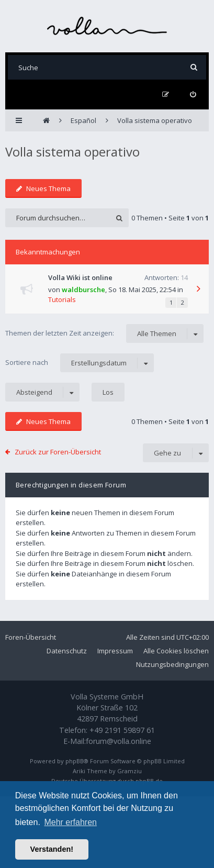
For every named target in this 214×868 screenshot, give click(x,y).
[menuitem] (193, 94)
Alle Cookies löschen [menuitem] (176, 651)
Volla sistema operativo (72, 152)
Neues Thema (43, 188)
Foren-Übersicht (31, 637)
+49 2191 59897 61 (122, 730)
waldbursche (83, 290)
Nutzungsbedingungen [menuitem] (172, 664)
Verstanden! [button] (52, 849)
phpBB (75, 761)
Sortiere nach (80, 363)
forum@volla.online (119, 741)
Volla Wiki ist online (80, 277)
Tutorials (62, 299)
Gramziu (129, 771)
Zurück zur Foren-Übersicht (58, 452)
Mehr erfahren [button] (70, 822)
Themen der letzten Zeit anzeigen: (104, 333)
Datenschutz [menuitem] (67, 651)
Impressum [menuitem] (115, 651)
